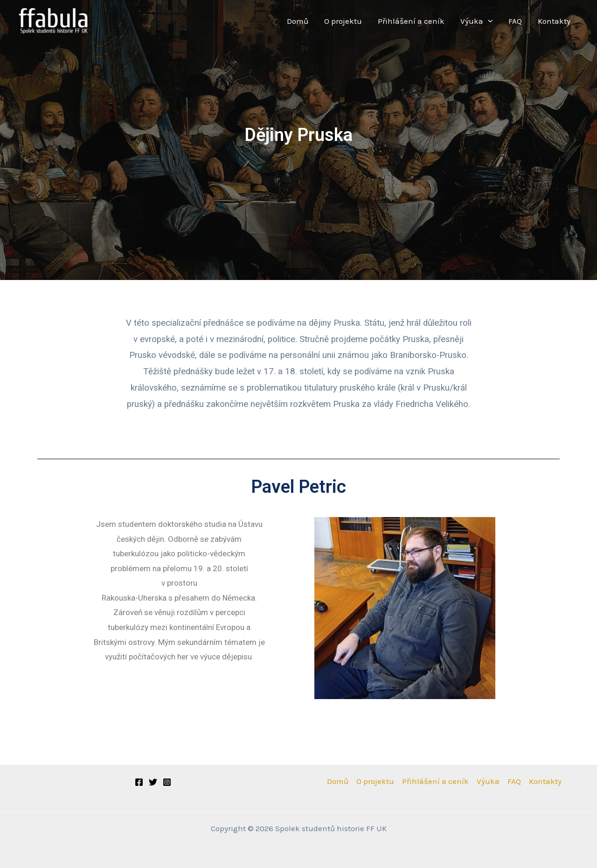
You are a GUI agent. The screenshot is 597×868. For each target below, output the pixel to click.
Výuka (476, 21)
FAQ (515, 21)
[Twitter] (153, 782)
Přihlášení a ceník (411, 21)
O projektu (343, 21)
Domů (298, 21)
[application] (488, 21)
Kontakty (554, 21)
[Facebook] (139, 782)
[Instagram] (167, 782)
